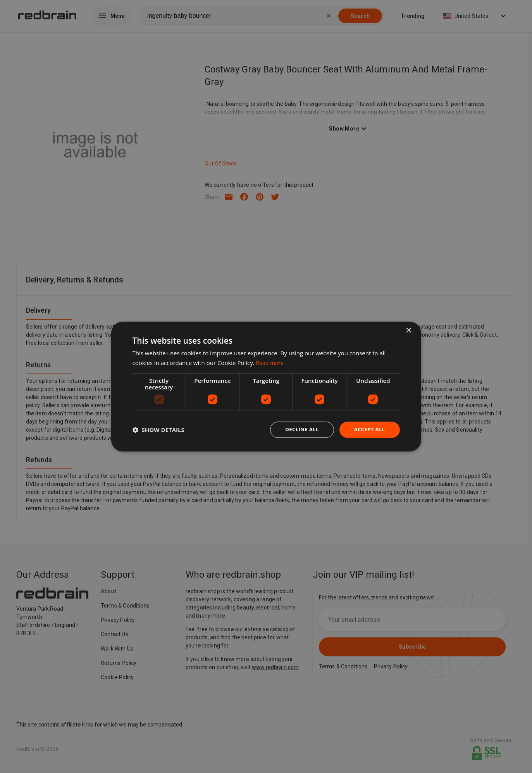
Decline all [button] (299, 430)
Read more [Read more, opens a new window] (271, 362)
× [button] (409, 330)
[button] (158, 430)
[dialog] (266, 386)
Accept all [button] (368, 430)
